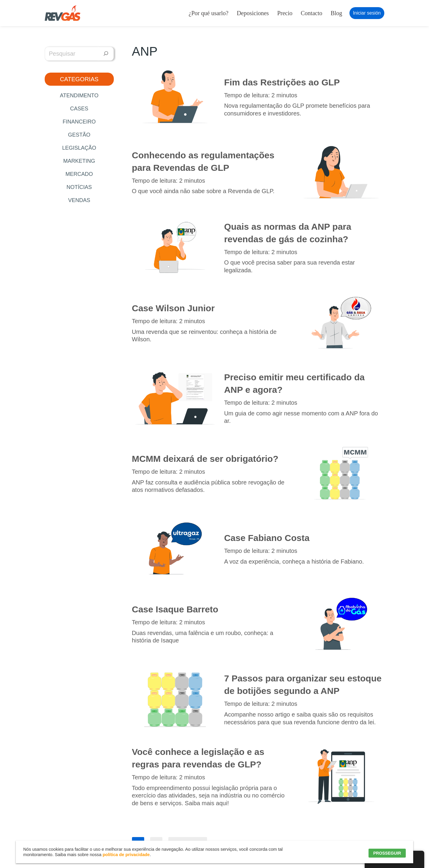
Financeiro (79, 122)
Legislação (79, 148)
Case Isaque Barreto (175, 609)
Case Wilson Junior (173, 308)
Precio (285, 13)
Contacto (312, 13)
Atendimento (79, 96)
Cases (79, 109)
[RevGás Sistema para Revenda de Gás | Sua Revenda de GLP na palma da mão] (63, 13)
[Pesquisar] (106, 54)
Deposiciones (253, 13)
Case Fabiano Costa (267, 538)
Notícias (79, 187)
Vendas (79, 200)
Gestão (79, 135)
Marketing (79, 161)
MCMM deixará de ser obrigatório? (205, 459)
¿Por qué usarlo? (208, 13)
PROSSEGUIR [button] (387, 853)
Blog (336, 13)
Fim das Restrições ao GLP (282, 82)
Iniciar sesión (367, 13)
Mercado (79, 174)
